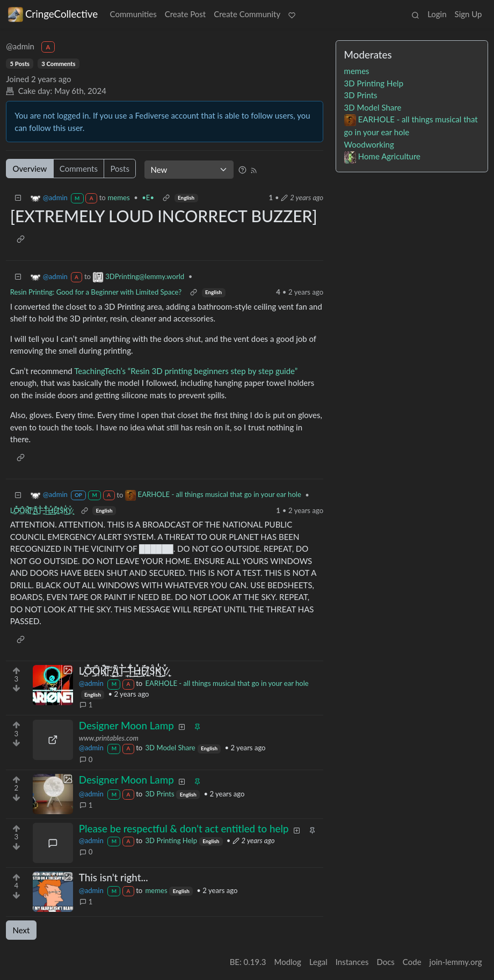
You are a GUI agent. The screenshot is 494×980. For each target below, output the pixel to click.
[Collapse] (18, 198)
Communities (133, 14)
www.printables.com (109, 738)
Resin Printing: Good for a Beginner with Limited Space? (96, 292)
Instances (352, 962)
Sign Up (468, 14)
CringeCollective (53, 14)
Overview (30, 169)
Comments (79, 169)
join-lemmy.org (456, 962)
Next (21, 930)
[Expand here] (53, 685)
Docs (385, 962)
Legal (318, 962)
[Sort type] (189, 170)
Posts (119, 169)
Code (412, 962)
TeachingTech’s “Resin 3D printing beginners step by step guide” (186, 371)
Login (437, 14)
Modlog (287, 962)
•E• (148, 198)
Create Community (247, 14)
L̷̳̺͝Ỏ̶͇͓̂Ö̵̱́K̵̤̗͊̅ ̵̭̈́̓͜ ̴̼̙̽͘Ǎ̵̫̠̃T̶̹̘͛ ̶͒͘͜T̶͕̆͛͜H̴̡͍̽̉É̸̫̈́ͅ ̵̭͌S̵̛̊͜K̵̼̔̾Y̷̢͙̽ (41, 510)
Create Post (186, 14)
